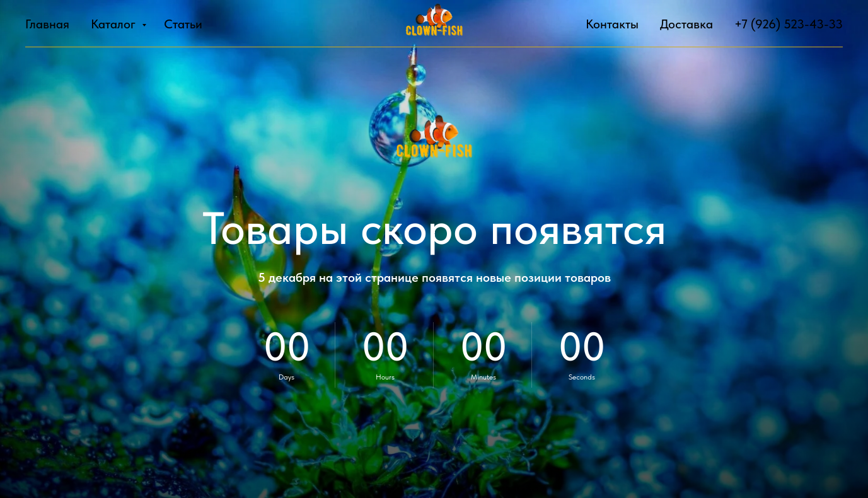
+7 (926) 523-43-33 (789, 24)
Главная (47, 24)
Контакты (612, 24)
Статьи (183, 24)
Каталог (115, 24)
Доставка (686, 24)
